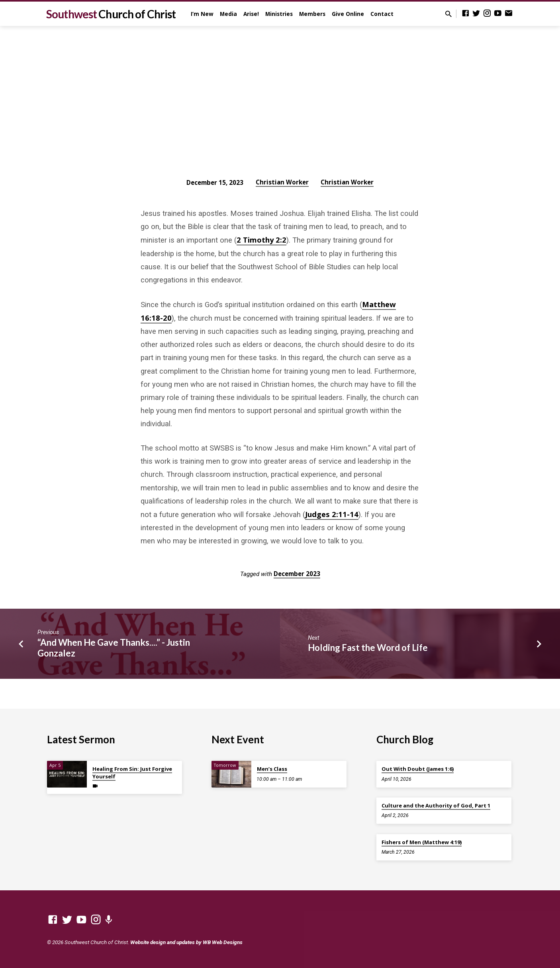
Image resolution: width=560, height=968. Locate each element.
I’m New (202, 14)
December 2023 (297, 574)
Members (312, 14)
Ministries (279, 14)
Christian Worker (282, 182)
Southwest (111, 14)
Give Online (348, 14)
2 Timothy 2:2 (261, 240)
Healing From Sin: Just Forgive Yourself (132, 772)
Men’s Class (272, 769)
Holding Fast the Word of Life (368, 648)
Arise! (251, 14)
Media (228, 14)
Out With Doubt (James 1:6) (418, 769)
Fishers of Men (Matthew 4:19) (422, 842)
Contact (382, 14)
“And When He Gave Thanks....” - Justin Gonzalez (114, 648)
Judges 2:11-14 (332, 514)
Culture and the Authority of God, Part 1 (436, 805)
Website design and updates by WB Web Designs (186, 942)
